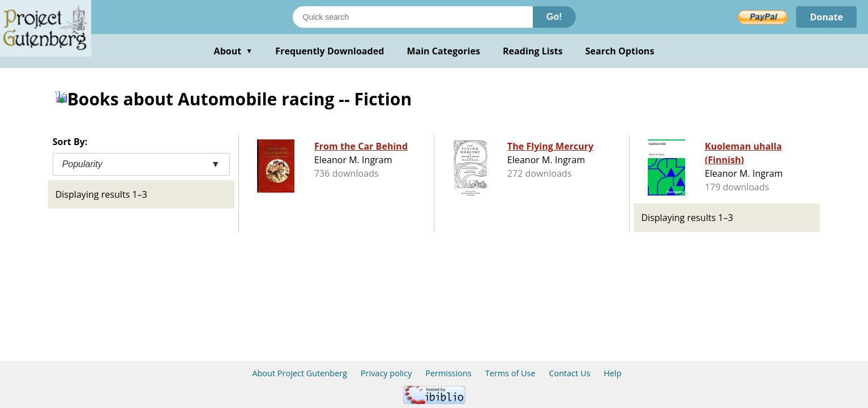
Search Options (620, 51)
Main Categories (443, 51)
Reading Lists (533, 51)
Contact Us (569, 373)
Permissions (448, 373)
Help (612, 373)
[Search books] (413, 17)
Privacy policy (386, 373)
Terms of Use (510, 373)
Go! (554, 17)
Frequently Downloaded (330, 51)
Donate (826, 17)
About (234, 51)
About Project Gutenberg (300, 373)
